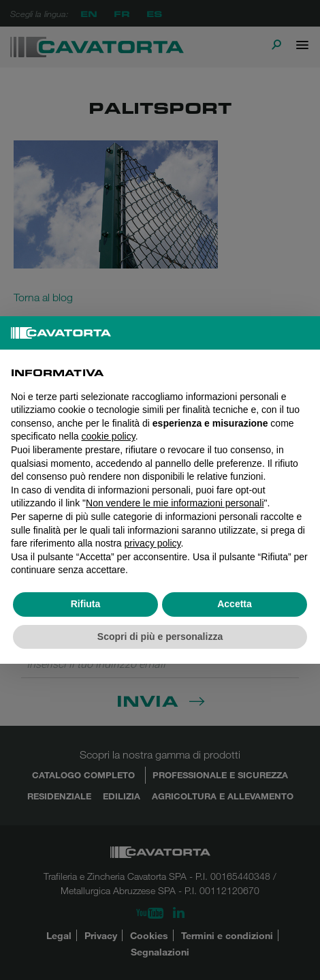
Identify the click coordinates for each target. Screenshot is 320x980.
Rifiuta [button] (86, 604)
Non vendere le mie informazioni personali (175, 503)
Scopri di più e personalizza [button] (160, 637)
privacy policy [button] (153, 543)
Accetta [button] (235, 604)
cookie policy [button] (109, 436)
